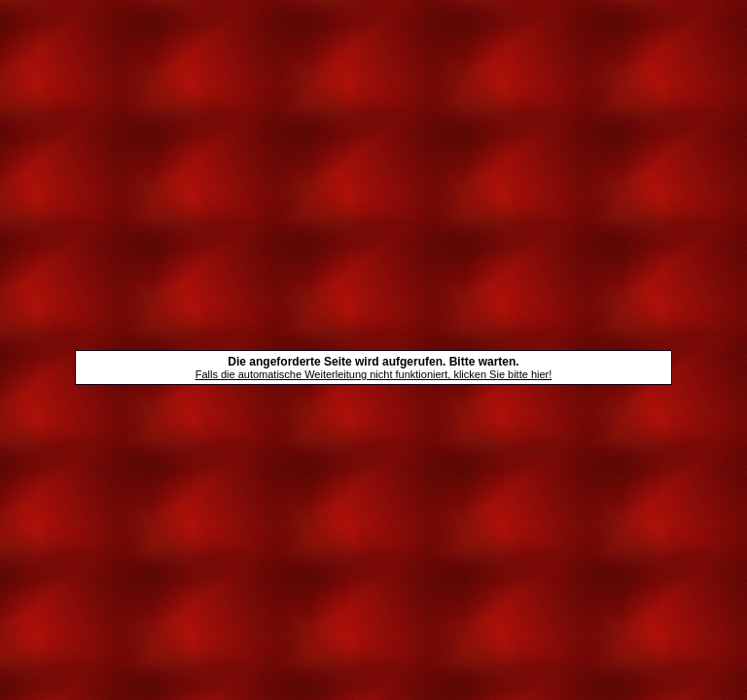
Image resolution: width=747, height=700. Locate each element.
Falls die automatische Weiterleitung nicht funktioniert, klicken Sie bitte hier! (374, 374)
